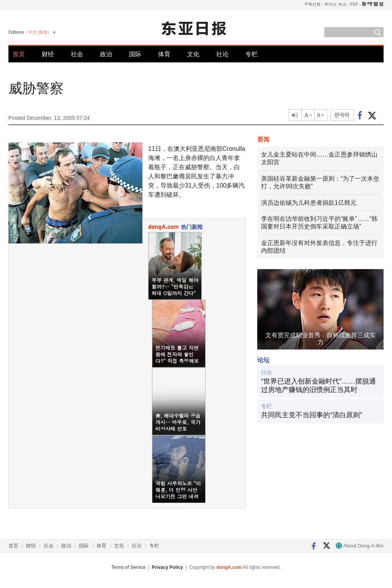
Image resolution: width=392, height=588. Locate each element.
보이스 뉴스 (336, 4)
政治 (106, 54)
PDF (354, 4)
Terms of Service (128, 567)
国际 (135, 54)
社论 (222, 54)
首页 (19, 54)
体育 (164, 54)
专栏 (252, 54)
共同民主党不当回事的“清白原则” (312, 415)
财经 (48, 54)
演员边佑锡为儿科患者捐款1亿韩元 (309, 203)
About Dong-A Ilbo (360, 546)
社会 (77, 54)
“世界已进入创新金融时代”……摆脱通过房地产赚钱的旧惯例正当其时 (318, 385)
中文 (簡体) (39, 32)
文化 (193, 54)
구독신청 (312, 4)
